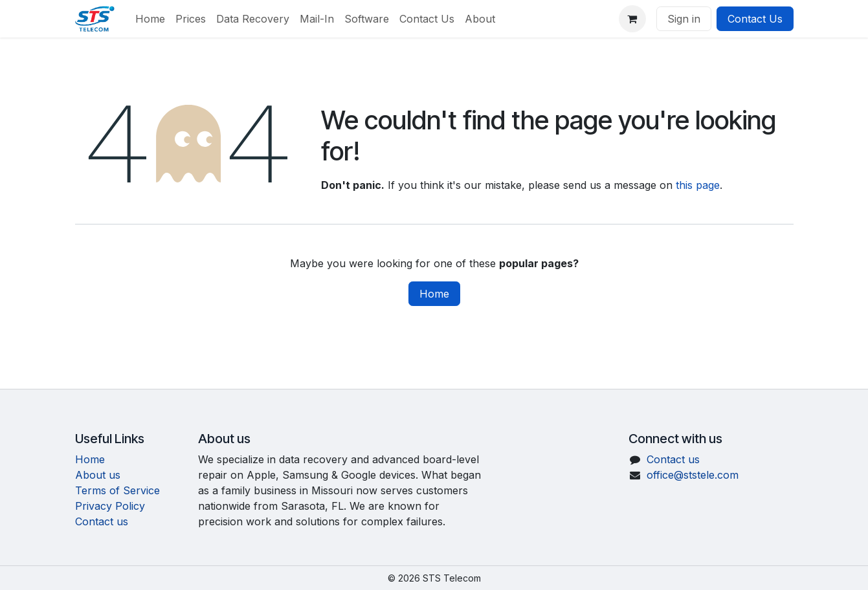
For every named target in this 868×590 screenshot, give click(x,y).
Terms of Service (117, 490)
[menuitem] (150, 19)
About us (98, 475)
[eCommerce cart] (632, 19)
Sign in (684, 19)
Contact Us (755, 19)
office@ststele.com (693, 475)
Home (434, 294)
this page (698, 185)
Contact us (102, 521)
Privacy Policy (110, 506)
